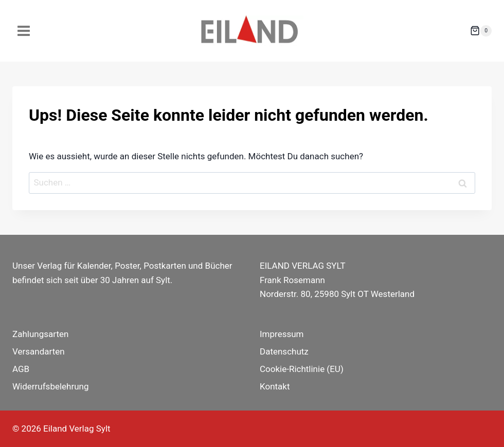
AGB (21, 369)
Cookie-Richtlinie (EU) (302, 369)
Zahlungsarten (40, 334)
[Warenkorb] (481, 31)
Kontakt (275, 386)
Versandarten (39, 351)
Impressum (282, 334)
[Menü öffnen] (24, 31)
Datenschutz (284, 351)
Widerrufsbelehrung (51, 386)
